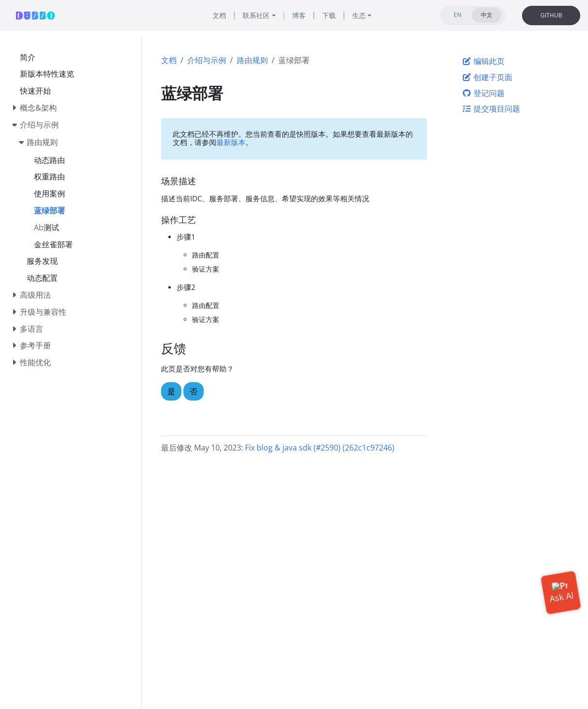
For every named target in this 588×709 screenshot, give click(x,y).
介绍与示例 (207, 60)
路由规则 (252, 60)
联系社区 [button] (256, 15)
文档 (169, 60)
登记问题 (483, 93)
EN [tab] (457, 15)
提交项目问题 (491, 109)
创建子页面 (487, 77)
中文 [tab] (487, 15)
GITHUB (551, 15)
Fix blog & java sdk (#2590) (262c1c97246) (320, 448)
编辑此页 (483, 61)
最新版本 (231, 142)
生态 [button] (359, 15)
